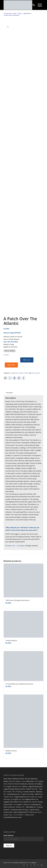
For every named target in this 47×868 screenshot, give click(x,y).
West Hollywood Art (21, 812)
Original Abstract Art (22, 797)
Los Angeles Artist (28, 799)
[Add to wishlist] (10, 351)
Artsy (5, 779)
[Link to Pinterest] (34, 865)
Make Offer (11, 365)
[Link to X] (31, 865)
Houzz (18, 781)
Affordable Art (31, 807)
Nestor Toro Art (9, 781)
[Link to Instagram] (24, 865)
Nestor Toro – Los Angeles (16, 546)
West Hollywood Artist (16, 779)
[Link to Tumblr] (38, 865)
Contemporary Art (13, 794)
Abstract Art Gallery (35, 784)
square (38, 373)
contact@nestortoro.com (13, 817)
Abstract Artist (20, 789)
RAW (37, 794)
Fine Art (11, 784)
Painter (24, 786)
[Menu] (40, 5)
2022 (34, 373)
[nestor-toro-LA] (20, 5)
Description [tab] (9, 393)
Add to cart (27, 360)
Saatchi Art (27, 802)
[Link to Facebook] (27, 865)
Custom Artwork (29, 792)
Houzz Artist (8, 804)
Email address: (9, 835)
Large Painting (33, 786)
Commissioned (16, 810)
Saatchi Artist (34, 810)
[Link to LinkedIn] (42, 865)
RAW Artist (30, 781)
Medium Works (24, 373)
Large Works (15, 373)
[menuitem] (34, 5)
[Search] (34, 5)
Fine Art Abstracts (31, 779)
